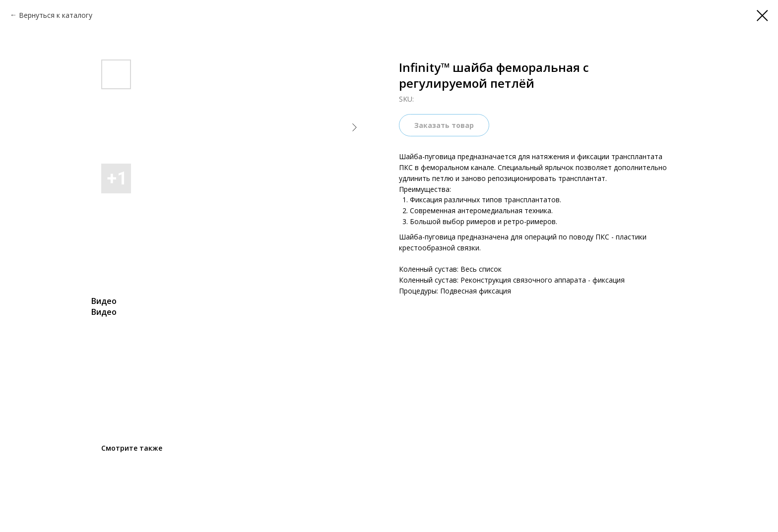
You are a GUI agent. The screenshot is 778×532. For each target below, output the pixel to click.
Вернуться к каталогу (56, 15)
